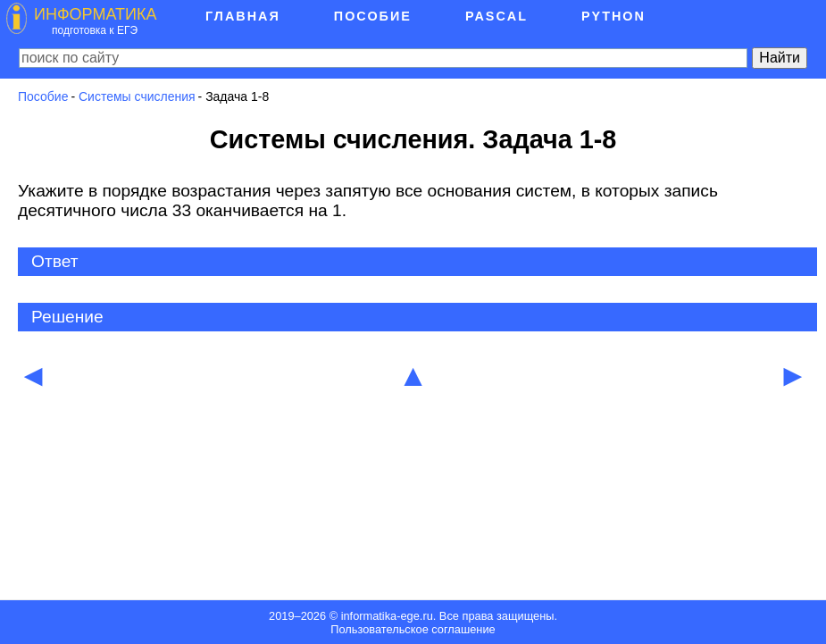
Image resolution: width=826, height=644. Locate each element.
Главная (243, 16)
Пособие (43, 96)
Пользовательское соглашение (413, 629)
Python (613, 16)
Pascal (496, 16)
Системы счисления (137, 96)
